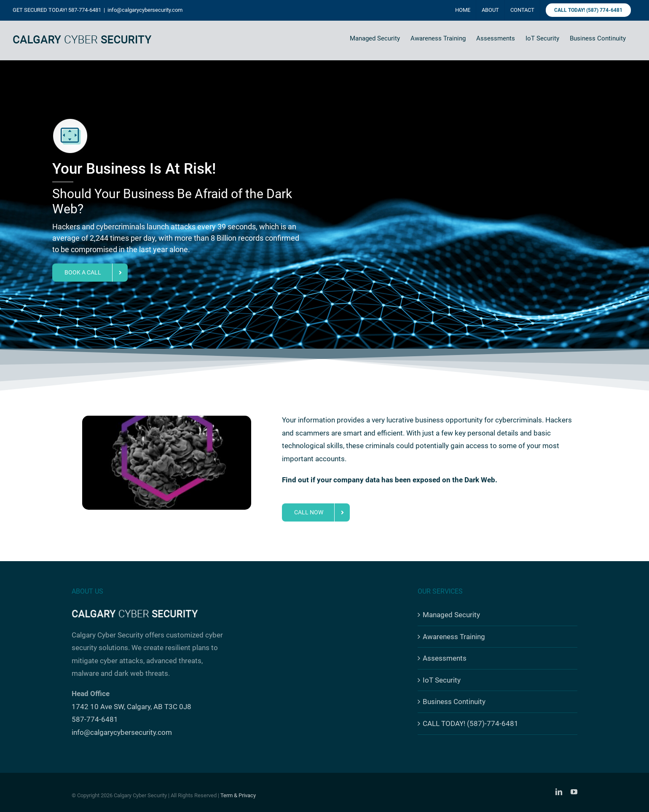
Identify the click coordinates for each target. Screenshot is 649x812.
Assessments (445, 658)
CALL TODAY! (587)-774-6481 (471, 723)
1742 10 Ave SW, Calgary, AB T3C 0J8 (131, 707)
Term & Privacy (238, 795)
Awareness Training (454, 637)
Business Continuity (454, 702)
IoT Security (442, 680)
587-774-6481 (85, 10)
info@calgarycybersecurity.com (145, 10)
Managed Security (451, 615)
